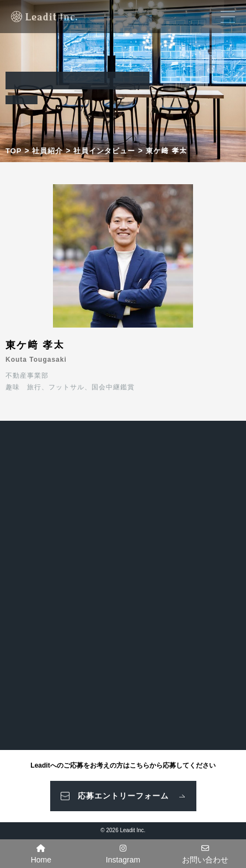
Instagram (123, 854)
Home (41, 854)
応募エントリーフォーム (123, 796)
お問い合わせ (205, 854)
